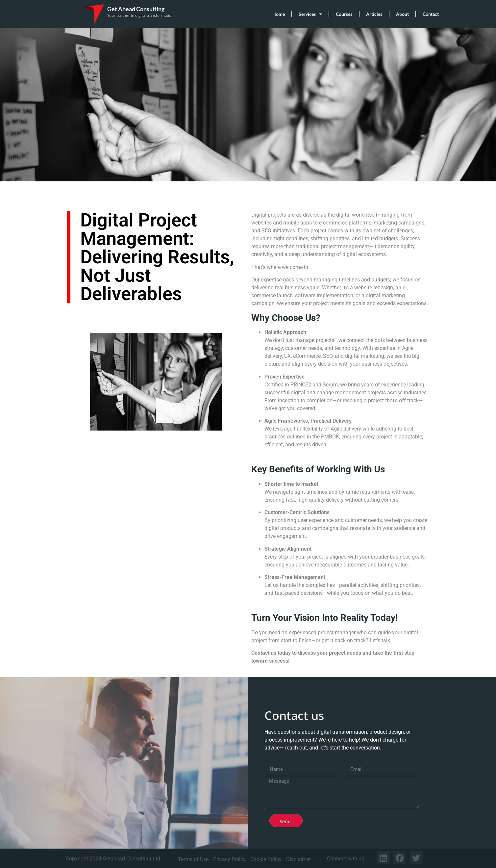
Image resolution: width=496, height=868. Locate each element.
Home (279, 14)
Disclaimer (298, 859)
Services (310, 14)
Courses (344, 14)
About (402, 14)
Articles (374, 14)
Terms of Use (193, 859)
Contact (431, 14)
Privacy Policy (229, 859)
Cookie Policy (266, 859)
